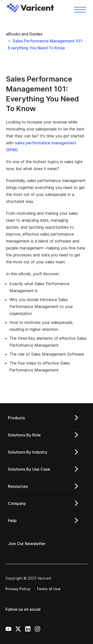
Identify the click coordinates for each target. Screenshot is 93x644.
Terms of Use (48, 589)
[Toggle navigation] (80, 9)
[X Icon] (18, 629)
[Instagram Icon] (37, 629)
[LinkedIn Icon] (28, 629)
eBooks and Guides (24, 34)
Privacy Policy (18, 589)
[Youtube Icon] (8, 629)
